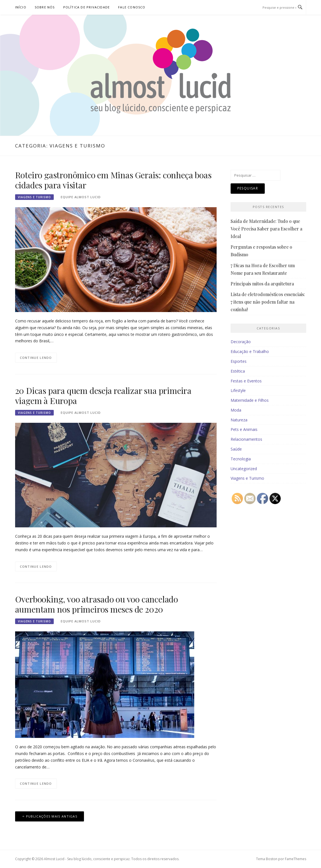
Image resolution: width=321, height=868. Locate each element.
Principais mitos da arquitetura (262, 284)
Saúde (236, 449)
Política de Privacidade (87, 7)
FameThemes (296, 859)
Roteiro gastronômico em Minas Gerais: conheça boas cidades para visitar (113, 180)
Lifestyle (238, 390)
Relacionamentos (246, 439)
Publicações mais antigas (52, 816)
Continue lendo (36, 358)
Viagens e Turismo (34, 197)
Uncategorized (244, 469)
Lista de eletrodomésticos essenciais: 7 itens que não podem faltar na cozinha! (268, 302)
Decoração (241, 342)
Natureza (239, 420)
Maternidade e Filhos (250, 400)
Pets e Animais (244, 429)
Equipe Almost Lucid (81, 197)
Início (21, 7)
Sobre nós (45, 7)
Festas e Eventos (246, 381)
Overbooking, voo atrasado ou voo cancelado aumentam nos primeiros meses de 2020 (97, 604)
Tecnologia (241, 459)
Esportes (239, 361)
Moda (236, 410)
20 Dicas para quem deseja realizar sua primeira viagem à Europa (103, 396)
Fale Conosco (132, 7)
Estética (238, 371)
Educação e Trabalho (250, 351)
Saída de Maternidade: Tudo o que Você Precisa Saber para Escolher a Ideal (266, 229)
